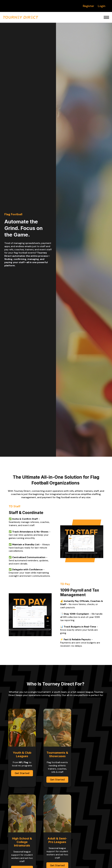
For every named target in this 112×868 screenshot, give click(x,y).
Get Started (22, 773)
